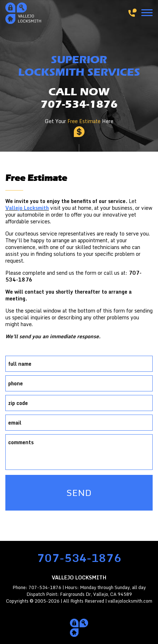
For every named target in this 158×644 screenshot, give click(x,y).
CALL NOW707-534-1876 (79, 98)
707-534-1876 (79, 558)
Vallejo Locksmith (27, 208)
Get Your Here (79, 121)
